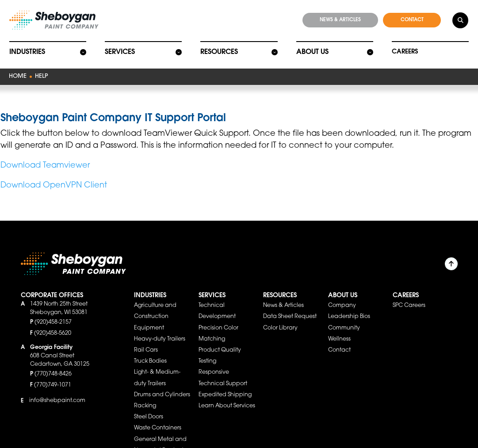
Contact (339, 341)
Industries (27, 50)
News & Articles (283, 296)
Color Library (280, 319)
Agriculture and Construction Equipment (155, 307)
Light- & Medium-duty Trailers (157, 369)
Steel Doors (149, 408)
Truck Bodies (150, 352)
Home (17, 74)
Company (342, 296)
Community (344, 319)
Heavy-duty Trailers (160, 330)
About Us (312, 50)
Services (119, 50)
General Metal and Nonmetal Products (160, 436)
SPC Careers (409, 296)
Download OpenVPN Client (54, 176)
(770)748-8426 (53, 365)
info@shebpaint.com (57, 391)
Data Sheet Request (290, 307)
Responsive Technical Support (223, 369)
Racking (145, 397)
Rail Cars (146, 341)
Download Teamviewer (45, 157)
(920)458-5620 (53, 324)
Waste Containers (158, 419)
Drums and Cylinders (162, 386)
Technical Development (217, 302)
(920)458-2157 (53, 313)
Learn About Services (227, 397)
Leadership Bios (349, 307)
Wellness (339, 330)
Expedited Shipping (225, 386)
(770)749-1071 (53, 376)
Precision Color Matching (218, 324)
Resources (219, 50)
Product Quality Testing (220, 347)
